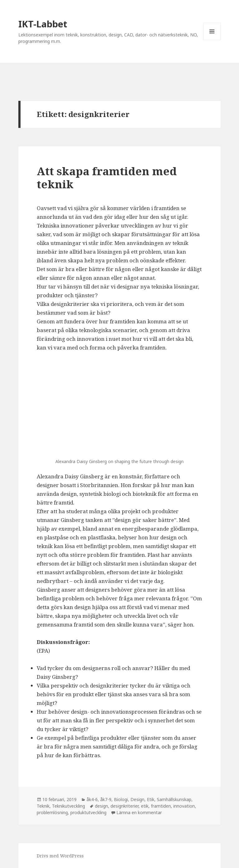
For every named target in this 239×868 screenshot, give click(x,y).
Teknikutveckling (68, 806)
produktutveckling (88, 812)
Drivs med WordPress (60, 856)
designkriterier (124, 806)
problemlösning (52, 812)
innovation (184, 806)
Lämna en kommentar (139, 812)
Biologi (121, 799)
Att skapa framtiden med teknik (107, 178)
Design (137, 799)
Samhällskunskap (174, 799)
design (101, 806)
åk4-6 (92, 799)
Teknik (43, 806)
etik (145, 806)
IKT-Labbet (43, 24)
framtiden (161, 806)
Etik (151, 799)
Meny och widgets (212, 40)
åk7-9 (106, 799)
